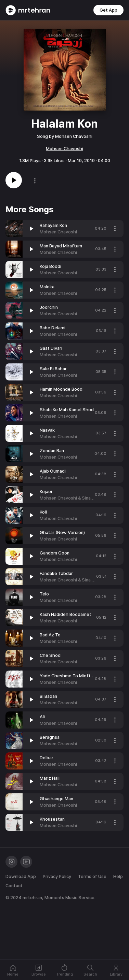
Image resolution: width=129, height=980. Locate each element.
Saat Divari (51, 348)
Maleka (47, 287)
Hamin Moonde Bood (61, 389)
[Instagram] (11, 862)
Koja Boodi (50, 266)
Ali (42, 717)
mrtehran (32, 898)
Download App (21, 876)
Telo (44, 594)
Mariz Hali (50, 778)
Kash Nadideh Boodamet (66, 614)
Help (118, 876)
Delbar (47, 758)
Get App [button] (108, 10)
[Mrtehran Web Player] (28, 10)
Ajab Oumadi (53, 471)
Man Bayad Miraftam (61, 246)
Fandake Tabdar (56, 573)
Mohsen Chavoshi (64, 149)
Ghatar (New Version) (62, 532)
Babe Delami (53, 328)
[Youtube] (26, 862)
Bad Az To (50, 635)
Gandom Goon (55, 553)
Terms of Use (92, 876)
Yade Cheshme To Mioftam (68, 676)
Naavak (47, 430)
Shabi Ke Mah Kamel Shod (67, 410)
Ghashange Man (56, 799)
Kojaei (46, 492)
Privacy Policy (57, 876)
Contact (14, 886)
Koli (43, 512)
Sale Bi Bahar (53, 369)
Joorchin (49, 307)
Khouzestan (52, 819)
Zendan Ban (52, 451)
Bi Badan (48, 696)
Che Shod (50, 655)
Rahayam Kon (53, 225)
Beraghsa (50, 737)
